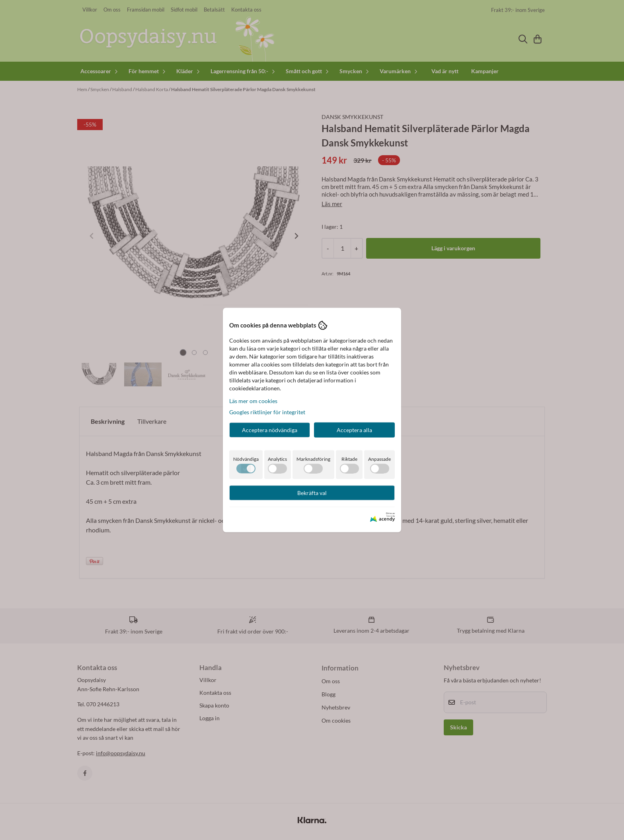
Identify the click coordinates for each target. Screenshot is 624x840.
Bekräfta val (312, 492)
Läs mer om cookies (253, 401)
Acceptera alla (354, 430)
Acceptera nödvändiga (270, 430)
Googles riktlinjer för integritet (267, 412)
